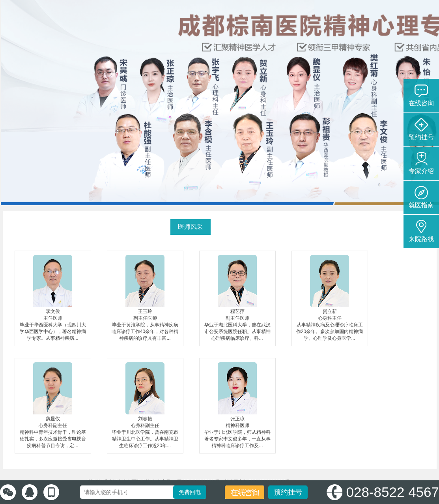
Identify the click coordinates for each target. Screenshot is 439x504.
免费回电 (190, 492)
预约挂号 (288, 492)
